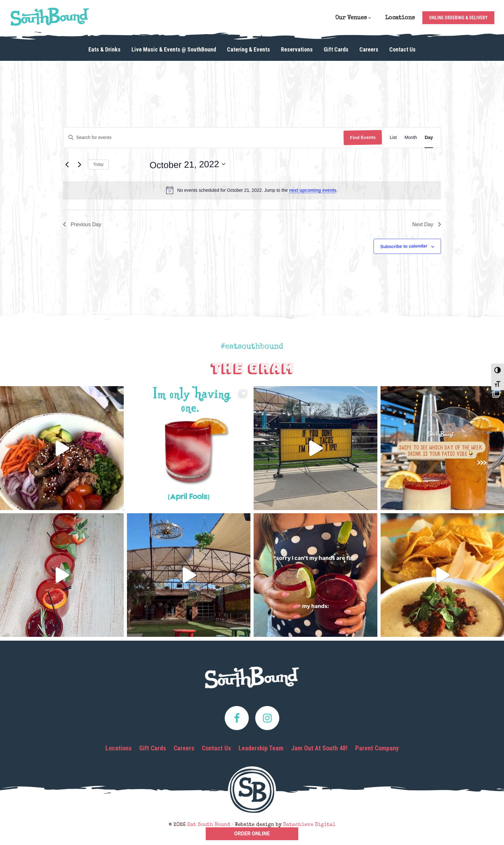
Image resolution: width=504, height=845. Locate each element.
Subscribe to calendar (404, 246)
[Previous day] (67, 165)
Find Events (363, 137)
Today (98, 164)
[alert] (252, 190)
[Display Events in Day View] (429, 138)
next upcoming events (313, 190)
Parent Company (377, 748)
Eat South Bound (50, 17)
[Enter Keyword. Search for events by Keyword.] (203, 138)
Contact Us (216, 748)
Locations (118, 748)
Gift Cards (153, 748)
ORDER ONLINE (252, 834)
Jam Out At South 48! (319, 748)
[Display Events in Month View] (411, 138)
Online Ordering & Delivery (458, 18)
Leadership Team (261, 748)
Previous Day (82, 224)
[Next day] (79, 165)
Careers (184, 748)
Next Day (427, 224)
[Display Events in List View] (393, 138)
